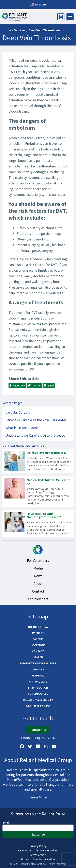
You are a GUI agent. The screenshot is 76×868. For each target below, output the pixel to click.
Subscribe (38, 834)
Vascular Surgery (18, 412)
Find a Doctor (38, 688)
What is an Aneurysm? (22, 428)
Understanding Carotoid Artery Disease (35, 435)
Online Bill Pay (38, 627)
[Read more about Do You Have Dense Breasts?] (38, 461)
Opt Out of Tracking (38, 706)
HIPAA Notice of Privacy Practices (38, 850)
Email (6, 822)
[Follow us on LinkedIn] (38, 746)
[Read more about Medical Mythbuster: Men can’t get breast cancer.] (38, 492)
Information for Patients (38, 663)
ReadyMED (38, 675)
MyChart (38, 633)
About (38, 584)
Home (7, 30)
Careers (38, 639)
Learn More (38, 797)
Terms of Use (38, 855)
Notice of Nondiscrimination (38, 859)
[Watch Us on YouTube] (54, 746)
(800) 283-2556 (44, 738)
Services (20, 30)
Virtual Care (38, 682)
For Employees (38, 694)
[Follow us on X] (30, 746)
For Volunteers (38, 560)
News (38, 576)
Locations (38, 645)
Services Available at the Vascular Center (36, 420)
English (38, 5)
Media (38, 568)
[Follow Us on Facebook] (22, 746)
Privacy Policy (38, 846)
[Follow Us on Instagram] (46, 746)
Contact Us (38, 730)
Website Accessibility (38, 700)
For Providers (38, 599)
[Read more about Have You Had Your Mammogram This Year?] (38, 524)
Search (38, 657)
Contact (38, 591)
